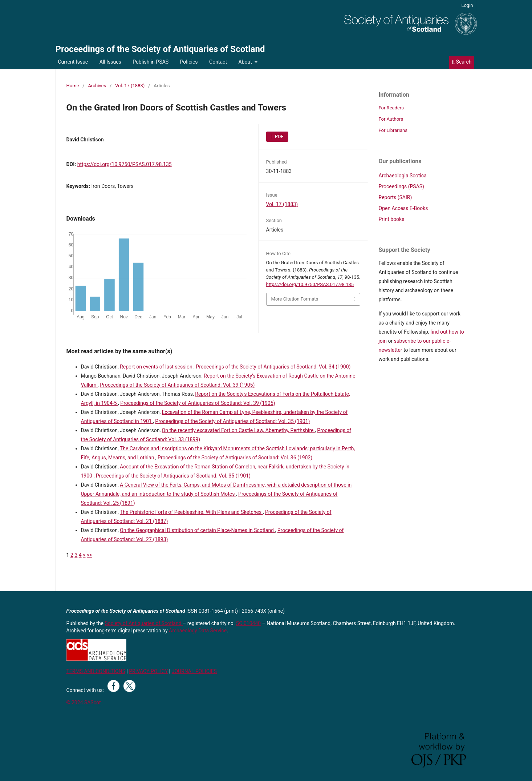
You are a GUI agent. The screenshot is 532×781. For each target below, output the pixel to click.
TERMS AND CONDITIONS (96, 671)
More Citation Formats (295, 299)
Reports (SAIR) (395, 197)
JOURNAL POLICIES (194, 671)
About (246, 62)
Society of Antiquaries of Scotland (144, 623)
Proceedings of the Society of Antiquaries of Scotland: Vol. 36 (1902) (235, 458)
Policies (189, 62)
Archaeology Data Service (198, 631)
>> (90, 555)
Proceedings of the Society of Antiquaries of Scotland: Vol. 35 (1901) (232, 421)
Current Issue (73, 62)
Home (73, 86)
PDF (279, 136)
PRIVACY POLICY (148, 671)
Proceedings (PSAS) (401, 186)
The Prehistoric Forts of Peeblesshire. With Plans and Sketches (191, 512)
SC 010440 (248, 623)
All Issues (110, 62)
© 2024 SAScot (84, 703)
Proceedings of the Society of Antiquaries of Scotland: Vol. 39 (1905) (177, 385)
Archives (97, 86)
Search (462, 62)
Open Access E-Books (403, 208)
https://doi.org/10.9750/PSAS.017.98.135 (125, 164)
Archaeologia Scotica (403, 176)
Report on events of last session (157, 367)
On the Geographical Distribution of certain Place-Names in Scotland (197, 530)
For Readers (391, 108)
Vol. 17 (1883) (130, 86)
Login (467, 5)
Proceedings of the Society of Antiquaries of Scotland (160, 49)
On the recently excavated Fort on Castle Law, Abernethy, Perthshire (238, 430)
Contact (218, 62)
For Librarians (393, 130)
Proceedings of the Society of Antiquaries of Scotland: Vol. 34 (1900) (273, 367)
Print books (392, 219)
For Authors (391, 119)
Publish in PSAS (151, 62)
